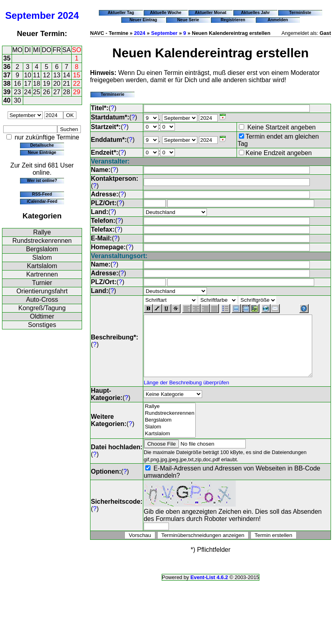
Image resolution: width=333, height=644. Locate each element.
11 (37, 75)
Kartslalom (42, 266)
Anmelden (278, 20)
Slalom (42, 257)
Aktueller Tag (121, 12)
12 (46, 75)
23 (18, 92)
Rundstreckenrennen (42, 241)
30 (18, 100)
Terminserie (112, 94)
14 (66, 75)
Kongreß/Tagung (42, 308)
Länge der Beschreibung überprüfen (186, 388)
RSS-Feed (42, 194)
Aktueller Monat (210, 12)
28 (66, 92)
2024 (68, 15)
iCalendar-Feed (42, 201)
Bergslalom (42, 249)
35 (7, 58)
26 (46, 92)
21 (66, 84)
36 (7, 67)
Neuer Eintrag (143, 20)
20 (57, 84)
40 (7, 100)
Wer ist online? (42, 180)
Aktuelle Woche (166, 12)
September (30, 15)
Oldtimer (42, 316)
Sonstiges (42, 325)
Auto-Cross (42, 300)
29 (77, 92)
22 (77, 84)
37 (7, 75)
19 (46, 84)
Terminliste (300, 12)
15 (77, 75)
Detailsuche (42, 145)
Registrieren (233, 20)
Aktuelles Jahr (255, 12)
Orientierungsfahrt (42, 291)
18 (37, 84)
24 (28, 92)
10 (28, 75)
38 (7, 84)
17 (28, 84)
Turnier (42, 283)
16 (18, 84)
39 (7, 92)
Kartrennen (42, 274)
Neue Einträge (42, 152)
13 (57, 75)
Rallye (42, 232)
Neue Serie (188, 20)
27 (57, 92)
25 (37, 92)
